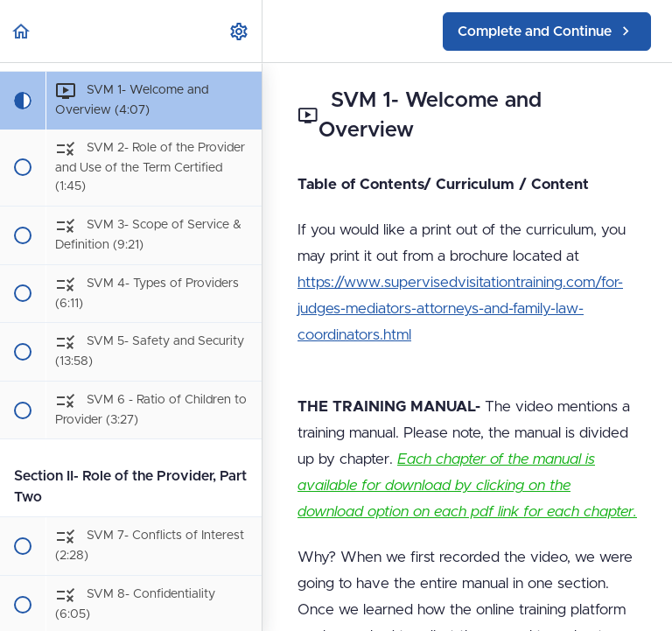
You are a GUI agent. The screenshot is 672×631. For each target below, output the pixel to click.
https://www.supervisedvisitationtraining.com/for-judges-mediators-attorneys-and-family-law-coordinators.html (460, 308)
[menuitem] (240, 31)
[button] (22, 31)
